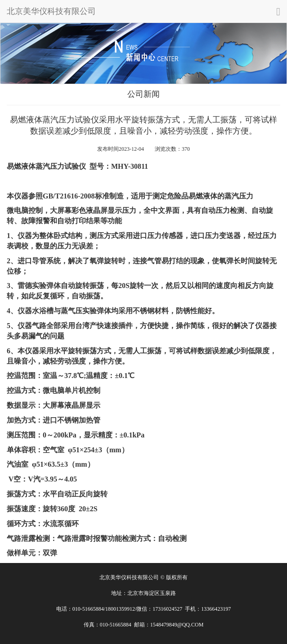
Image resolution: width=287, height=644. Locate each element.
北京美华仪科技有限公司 (51, 11)
